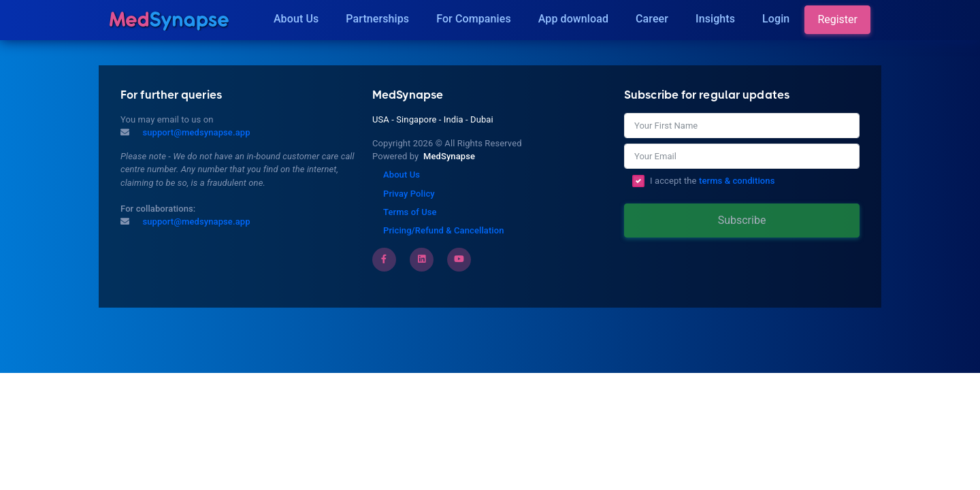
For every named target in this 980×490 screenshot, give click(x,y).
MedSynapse (449, 156)
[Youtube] (459, 259)
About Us (296, 19)
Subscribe (742, 220)
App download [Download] (573, 19)
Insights (715, 19)
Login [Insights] (776, 19)
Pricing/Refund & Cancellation (444, 230)
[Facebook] (384, 259)
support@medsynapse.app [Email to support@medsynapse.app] (195, 222)
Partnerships (377, 19)
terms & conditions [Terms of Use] (737, 181)
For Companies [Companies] (474, 19)
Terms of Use (410, 212)
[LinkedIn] (422, 259)
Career (652, 19)
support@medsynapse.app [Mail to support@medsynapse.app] (195, 132)
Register (837, 19)
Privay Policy (409, 194)
